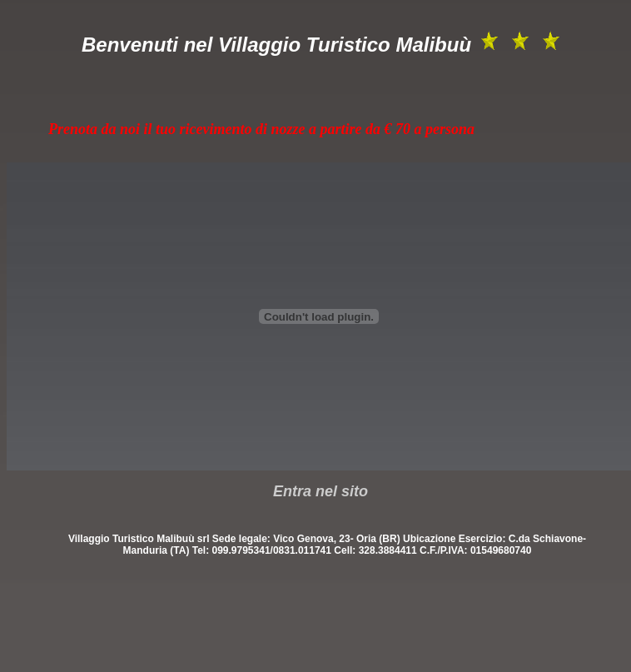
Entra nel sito (320, 491)
